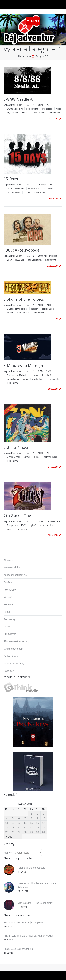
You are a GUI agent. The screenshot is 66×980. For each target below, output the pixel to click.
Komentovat (54, 113)
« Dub (9, 837)
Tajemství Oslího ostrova (31, 868)
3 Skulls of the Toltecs (24, 299)
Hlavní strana (25, 56)
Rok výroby (10, 590)
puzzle (10, 529)
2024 (49, 371)
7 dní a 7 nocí (16, 447)
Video (7, 627)
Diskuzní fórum (12, 656)
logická (33, 525)
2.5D (52, 185)
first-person (47, 109)
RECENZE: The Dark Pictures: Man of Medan (29, 936)
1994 (40, 453)
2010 (9, 189)
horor (59, 109)
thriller (24, 113)
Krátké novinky (12, 567)
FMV (23, 525)
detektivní (20, 189)
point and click (14, 192)
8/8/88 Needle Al (19, 99)
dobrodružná (32, 109)
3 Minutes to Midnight (24, 365)
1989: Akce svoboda (22, 250)
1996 (40, 305)
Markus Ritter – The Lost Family (35, 903)
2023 (40, 105)
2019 (9, 260)
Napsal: (13, 105)
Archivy (8, 853)
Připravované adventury (17, 641)
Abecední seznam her (15, 575)
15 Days (11, 179)
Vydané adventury (13, 649)
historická (20, 260)
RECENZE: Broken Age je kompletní (23, 922)
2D (48, 105)
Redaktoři (9, 671)
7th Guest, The (17, 515)
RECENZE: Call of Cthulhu (18, 949)
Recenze (8, 604)
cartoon (35, 309)
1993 (40, 521)
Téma (7, 612)
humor (10, 313)
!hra (28, 105)
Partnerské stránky (14, 664)
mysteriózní (12, 113)
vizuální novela (38, 113)
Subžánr (8, 582)
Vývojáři (8, 597)
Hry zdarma (10, 634)
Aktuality (8, 560)
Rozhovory (9, 619)
